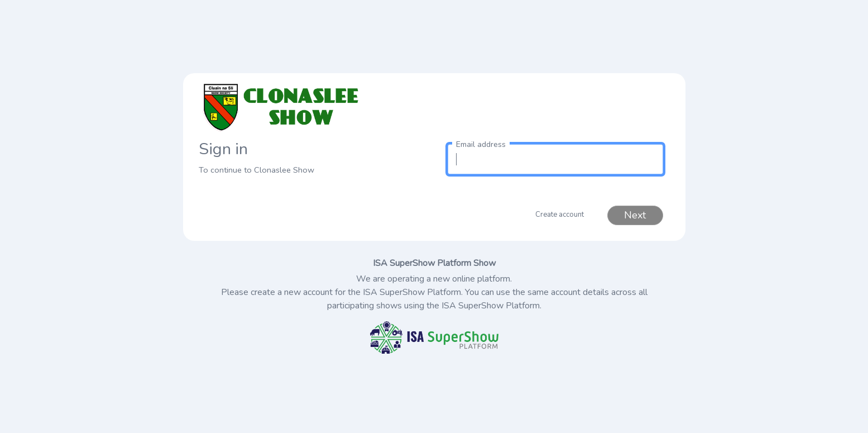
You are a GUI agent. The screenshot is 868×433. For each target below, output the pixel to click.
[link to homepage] (313, 107)
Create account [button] (560, 215)
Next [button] (635, 215)
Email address (481, 144)
